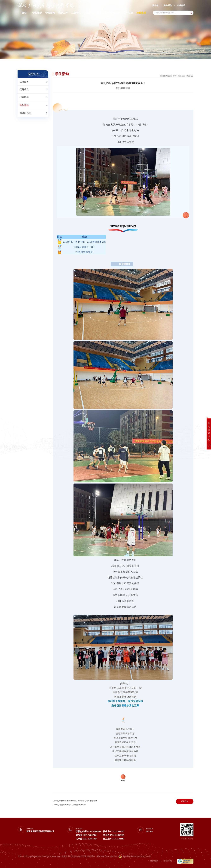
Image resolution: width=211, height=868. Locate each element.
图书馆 (155, 5)
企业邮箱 (181, 5)
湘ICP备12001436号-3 (107, 856)
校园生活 (181, 76)
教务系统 (168, 5)
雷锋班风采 (25, 113)
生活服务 (24, 82)
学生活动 (24, 105)
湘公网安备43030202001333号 (135, 857)
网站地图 (154, 861)
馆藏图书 (24, 97)
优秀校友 (24, 89)
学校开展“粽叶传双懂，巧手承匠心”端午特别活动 (78, 801)
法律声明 (168, 861)
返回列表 (185, 801)
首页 (175, 76)
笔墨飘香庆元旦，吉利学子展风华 (72, 805)
